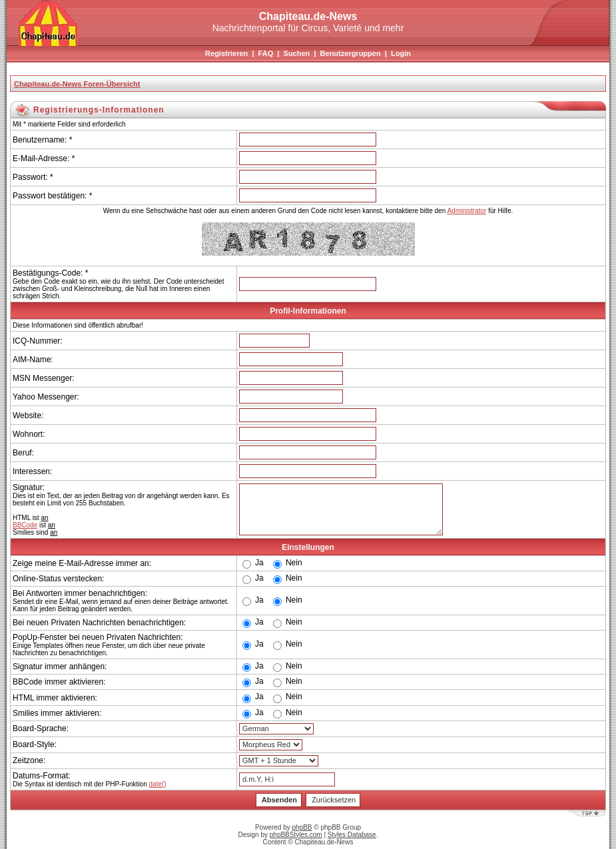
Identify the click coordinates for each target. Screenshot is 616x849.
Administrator (466, 211)
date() (158, 784)
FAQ (266, 53)
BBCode (25, 525)
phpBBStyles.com (296, 835)
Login (401, 53)
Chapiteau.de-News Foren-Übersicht (77, 84)
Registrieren (226, 53)
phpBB (302, 827)
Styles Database (352, 835)
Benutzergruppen (351, 53)
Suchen (297, 53)
